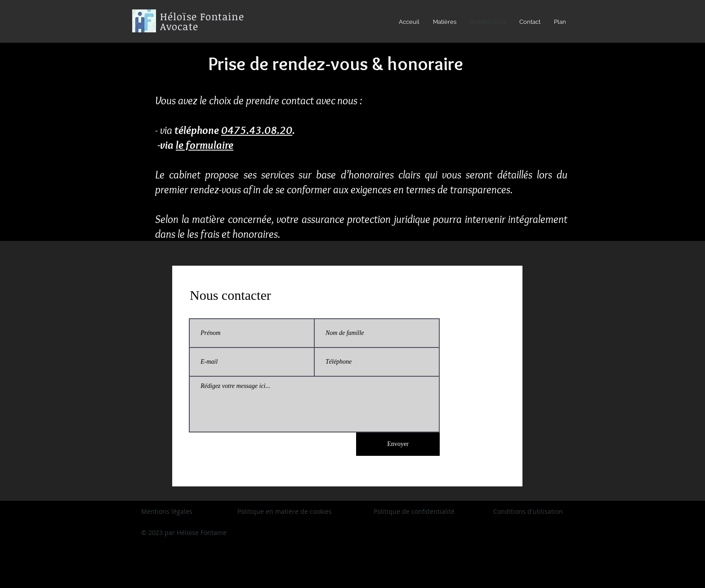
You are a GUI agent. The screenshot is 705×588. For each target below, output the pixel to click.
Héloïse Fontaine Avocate (202, 21)
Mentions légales (167, 511)
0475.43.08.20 (257, 130)
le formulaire (205, 145)
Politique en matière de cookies (286, 511)
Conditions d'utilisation (528, 511)
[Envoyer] (398, 444)
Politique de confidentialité (414, 511)
